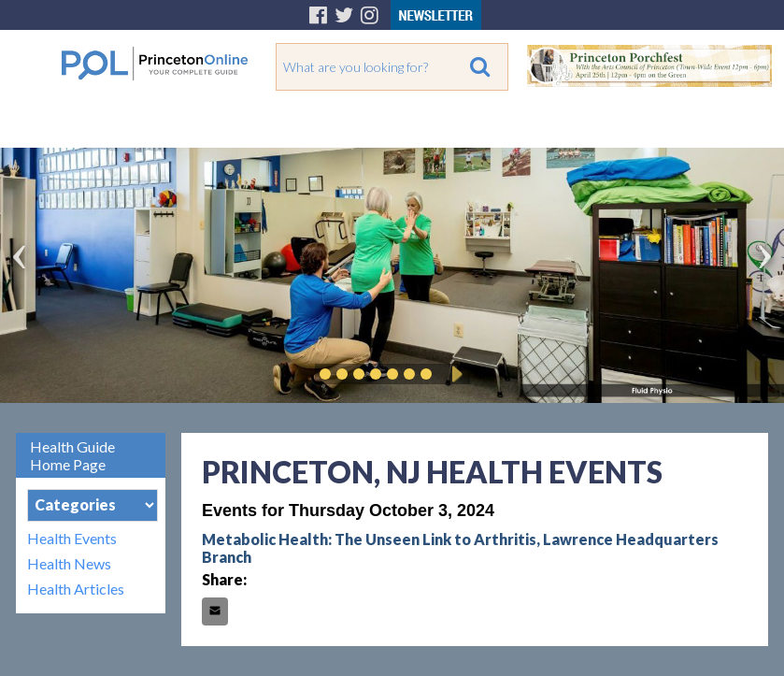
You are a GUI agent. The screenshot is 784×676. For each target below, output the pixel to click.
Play (454, 374)
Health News (69, 563)
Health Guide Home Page (72, 455)
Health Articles (76, 589)
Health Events (72, 538)
